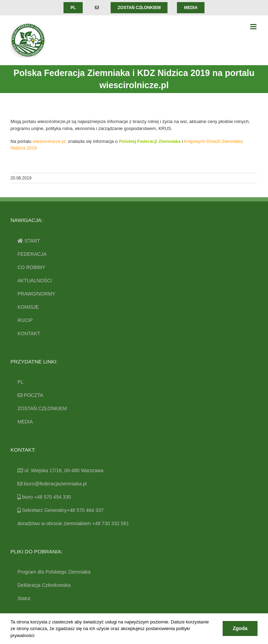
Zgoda (240, 628)
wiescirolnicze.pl (49, 141)
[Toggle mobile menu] (254, 27)
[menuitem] (73, 8)
